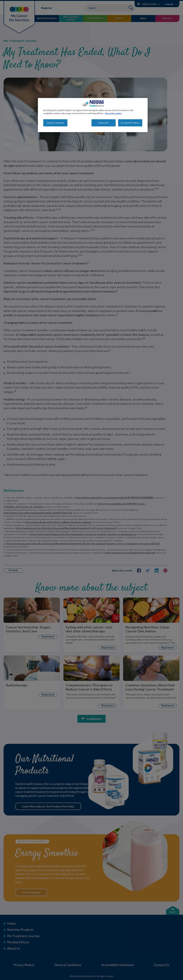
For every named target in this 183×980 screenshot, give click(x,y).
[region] (93, 115)
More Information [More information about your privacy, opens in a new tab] (113, 113)
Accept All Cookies (130, 123)
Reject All (103, 123)
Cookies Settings (55, 123)
